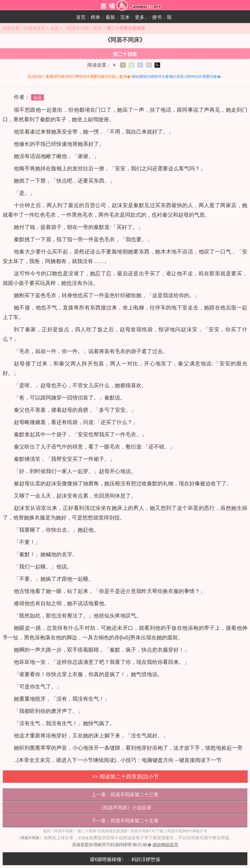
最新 (110, 17)
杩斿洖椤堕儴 (146, 859)
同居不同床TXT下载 (147, 831)
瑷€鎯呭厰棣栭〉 (108, 859)
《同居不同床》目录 (82, 28)
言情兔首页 (35, 28)
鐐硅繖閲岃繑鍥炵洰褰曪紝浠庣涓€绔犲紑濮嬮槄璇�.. (177, 76)
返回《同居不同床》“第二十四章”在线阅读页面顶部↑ (86, 831)
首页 (81, 17)
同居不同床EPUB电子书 (187, 831)
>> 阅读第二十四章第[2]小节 (125, 777)
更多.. (141, 17)
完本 (125, 17)
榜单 (95, 17)
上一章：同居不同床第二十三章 (125, 795)
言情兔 (83, 838)
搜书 (157, 17)
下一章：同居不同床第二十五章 (125, 821)
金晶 (54, 28)
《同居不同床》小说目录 (125, 808)
